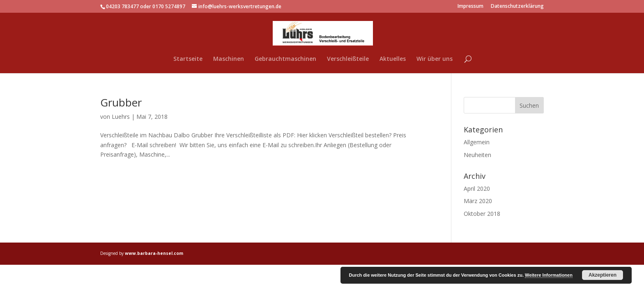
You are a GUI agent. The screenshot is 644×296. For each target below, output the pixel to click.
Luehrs (121, 117)
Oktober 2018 (482, 214)
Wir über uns (435, 59)
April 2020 (477, 188)
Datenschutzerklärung (517, 7)
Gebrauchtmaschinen (285, 59)
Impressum (470, 7)
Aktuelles (393, 59)
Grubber (121, 102)
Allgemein (477, 142)
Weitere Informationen (549, 275)
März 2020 (478, 201)
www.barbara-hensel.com (154, 253)
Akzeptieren (603, 275)
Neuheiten (477, 155)
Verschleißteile (348, 59)
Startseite (188, 59)
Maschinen (229, 59)
